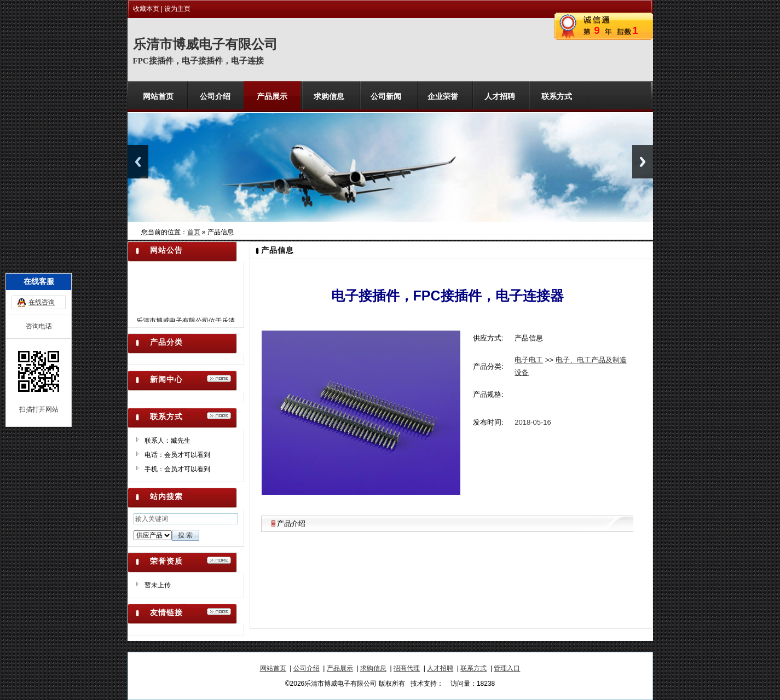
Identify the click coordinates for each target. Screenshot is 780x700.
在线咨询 (42, 274)
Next (643, 162)
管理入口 (507, 668)
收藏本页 (146, 9)
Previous (138, 162)
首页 (194, 232)
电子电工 (529, 360)
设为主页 (177, 9)
